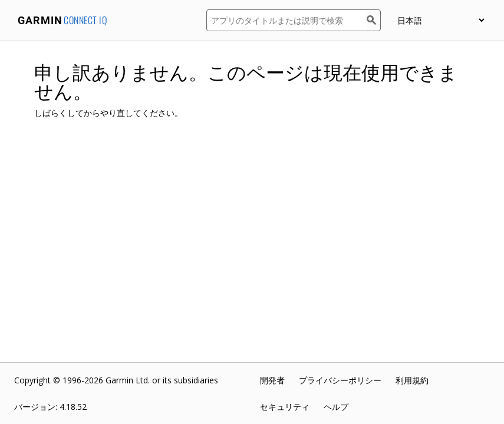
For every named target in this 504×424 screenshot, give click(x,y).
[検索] (374, 20)
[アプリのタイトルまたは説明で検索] (286, 20)
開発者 (272, 380)
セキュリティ (285, 407)
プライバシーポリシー (340, 380)
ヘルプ (336, 407)
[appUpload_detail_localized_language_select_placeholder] (441, 20)
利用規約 (412, 380)
